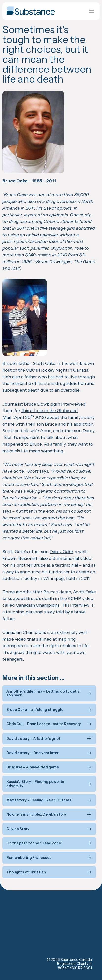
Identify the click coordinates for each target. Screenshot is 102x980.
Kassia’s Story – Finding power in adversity (35, 784)
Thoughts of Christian (26, 872)
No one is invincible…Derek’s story (36, 815)
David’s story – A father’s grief (33, 739)
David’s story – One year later (33, 753)
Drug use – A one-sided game (33, 767)
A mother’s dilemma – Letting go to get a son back (43, 693)
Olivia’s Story (18, 829)
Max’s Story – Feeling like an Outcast (39, 800)
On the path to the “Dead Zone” (34, 843)
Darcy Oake (61, 552)
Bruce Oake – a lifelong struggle (35, 710)
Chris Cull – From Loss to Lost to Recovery (44, 724)
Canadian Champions (38, 605)
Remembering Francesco (29, 858)
